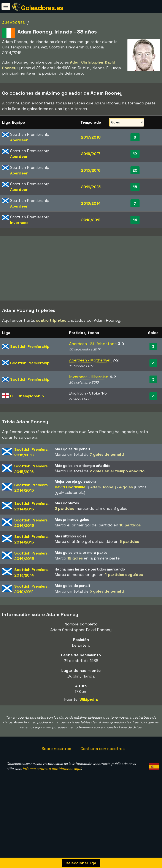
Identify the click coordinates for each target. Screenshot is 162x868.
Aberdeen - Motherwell (90, 372)
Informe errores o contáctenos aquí (52, 781)
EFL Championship (27, 408)
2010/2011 (91, 220)
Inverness (19, 223)
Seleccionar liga (81, 863)
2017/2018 (91, 137)
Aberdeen (19, 140)
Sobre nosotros (56, 761)
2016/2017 (91, 154)
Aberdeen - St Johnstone (93, 356)
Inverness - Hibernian (89, 389)
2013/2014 (91, 203)
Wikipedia (89, 711)
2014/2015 (91, 187)
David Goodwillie (70, 499)
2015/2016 (91, 170)
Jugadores (14, 23)
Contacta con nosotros (103, 761)
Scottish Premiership (30, 359)
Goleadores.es (42, 8)
